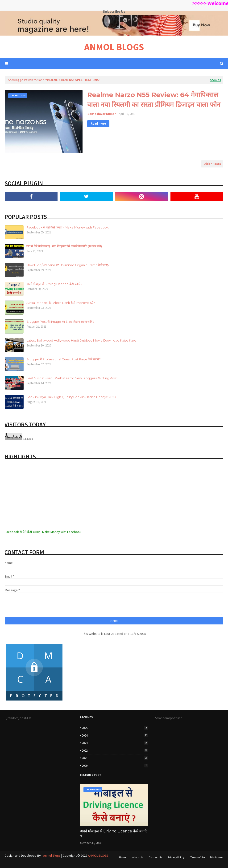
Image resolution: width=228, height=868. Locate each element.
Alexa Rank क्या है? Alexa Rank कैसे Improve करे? (61, 303)
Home (123, 857)
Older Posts (212, 164)
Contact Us (155, 857)
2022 (115, 751)
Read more (98, 124)
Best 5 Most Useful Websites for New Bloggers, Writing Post (72, 378)
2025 (115, 728)
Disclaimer (217, 857)
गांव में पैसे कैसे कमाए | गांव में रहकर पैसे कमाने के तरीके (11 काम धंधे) (64, 246)
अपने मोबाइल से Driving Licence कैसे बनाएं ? (54, 284)
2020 (115, 766)
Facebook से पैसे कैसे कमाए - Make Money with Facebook (68, 227)
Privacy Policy (176, 857)
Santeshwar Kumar (102, 114)
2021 (115, 758)
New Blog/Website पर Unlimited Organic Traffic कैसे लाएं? (68, 265)
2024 (115, 736)
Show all (216, 80)
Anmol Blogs (52, 856)
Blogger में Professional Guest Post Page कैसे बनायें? (64, 359)
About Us (138, 857)
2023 (115, 743)
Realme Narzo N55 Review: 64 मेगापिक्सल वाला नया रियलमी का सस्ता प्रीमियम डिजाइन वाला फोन (154, 100)
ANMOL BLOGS (114, 47)
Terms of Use (198, 857)
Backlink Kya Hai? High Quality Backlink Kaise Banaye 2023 (71, 397)
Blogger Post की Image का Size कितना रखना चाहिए (60, 322)
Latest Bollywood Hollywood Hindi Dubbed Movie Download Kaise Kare (81, 340)
